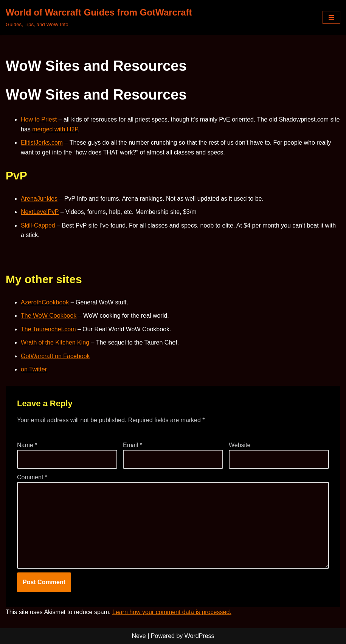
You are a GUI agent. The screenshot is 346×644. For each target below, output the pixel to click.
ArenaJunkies (39, 199)
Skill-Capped (38, 225)
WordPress (199, 636)
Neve (139, 636)
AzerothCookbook (45, 302)
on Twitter (34, 369)
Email (133, 445)
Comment (32, 477)
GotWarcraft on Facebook (55, 356)
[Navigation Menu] (331, 17)
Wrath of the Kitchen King (55, 342)
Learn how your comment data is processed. (172, 612)
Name (27, 445)
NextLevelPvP (40, 212)
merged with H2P (55, 129)
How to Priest (39, 119)
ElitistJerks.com (42, 143)
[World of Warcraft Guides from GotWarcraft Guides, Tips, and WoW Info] (99, 17)
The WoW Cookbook (49, 316)
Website (240, 445)
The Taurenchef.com (48, 329)
